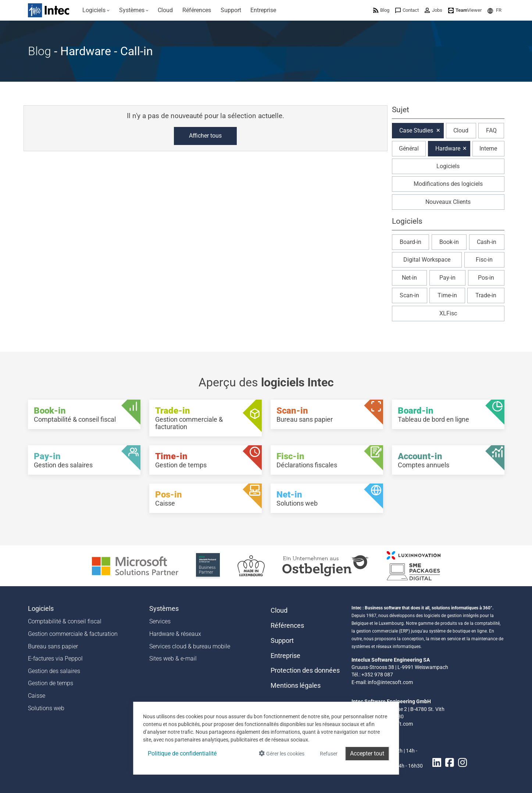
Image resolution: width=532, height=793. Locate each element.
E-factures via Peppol (55, 659)
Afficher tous (205, 136)
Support (282, 641)
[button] (494, 10)
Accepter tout (367, 753)
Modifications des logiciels (448, 184)
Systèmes (164, 609)
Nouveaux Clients (448, 202)
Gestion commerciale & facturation (73, 634)
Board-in (410, 242)
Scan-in (409, 295)
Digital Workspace (427, 260)
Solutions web (46, 708)
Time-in (447, 295)
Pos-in (486, 278)
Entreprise (285, 656)
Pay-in (447, 278)
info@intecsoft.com (390, 682)
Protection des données (305, 670)
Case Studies (416, 130)
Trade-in (486, 295)
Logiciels (448, 166)
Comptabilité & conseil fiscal (65, 621)
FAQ (491, 130)
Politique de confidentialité (182, 753)
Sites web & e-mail (173, 659)
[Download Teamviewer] (465, 10)
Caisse (37, 696)
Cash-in (487, 242)
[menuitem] (96, 10)
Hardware (448, 148)
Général (409, 148)
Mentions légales (296, 686)
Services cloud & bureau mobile (190, 646)
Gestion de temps (51, 683)
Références (287, 626)
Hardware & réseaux (175, 634)
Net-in (409, 278)
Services (160, 621)
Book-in (449, 242)
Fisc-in (484, 260)
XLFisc (448, 313)
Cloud (461, 130)
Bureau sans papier (53, 646)
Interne (488, 148)
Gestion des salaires (54, 671)
